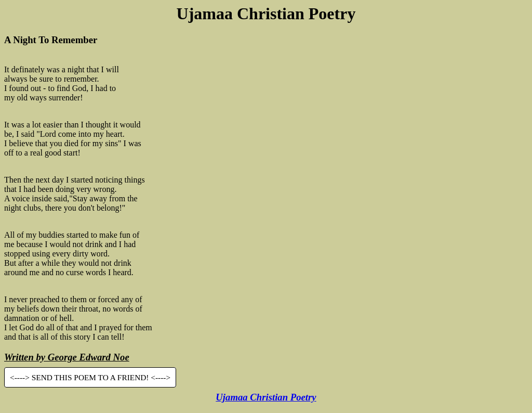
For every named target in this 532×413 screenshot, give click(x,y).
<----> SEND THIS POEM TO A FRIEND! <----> (90, 377)
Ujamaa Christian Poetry (266, 397)
